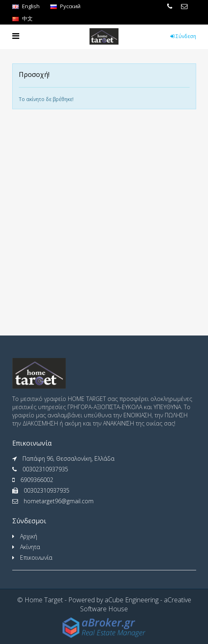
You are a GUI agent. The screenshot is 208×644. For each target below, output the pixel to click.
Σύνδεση (183, 36)
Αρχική (29, 536)
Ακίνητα (30, 547)
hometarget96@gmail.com (59, 501)
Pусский (65, 6)
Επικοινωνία (36, 557)
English (26, 6)
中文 (22, 18)
